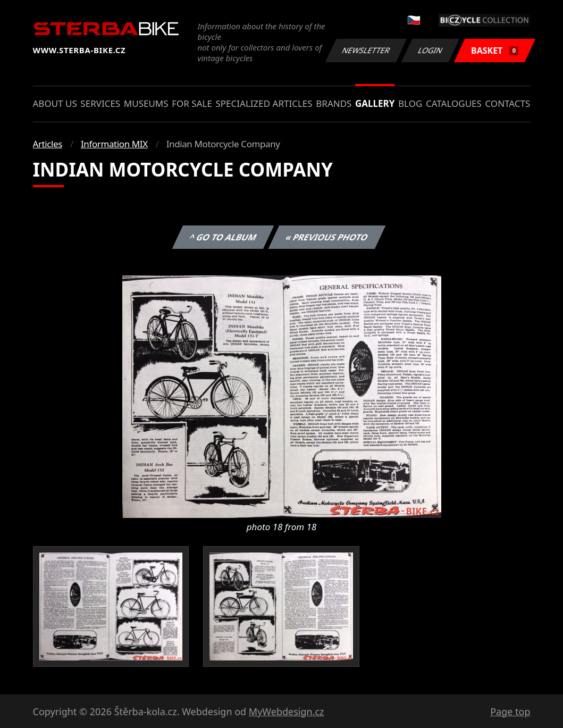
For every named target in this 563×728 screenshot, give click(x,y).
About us (55, 103)
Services (100, 103)
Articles (48, 144)
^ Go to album (223, 237)
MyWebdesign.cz (287, 712)
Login (431, 50)
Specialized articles (264, 103)
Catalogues (454, 103)
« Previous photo (327, 237)
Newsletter (366, 50)
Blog (410, 103)
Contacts (507, 103)
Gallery (375, 103)
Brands (334, 103)
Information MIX (114, 144)
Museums (146, 103)
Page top (510, 712)
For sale (192, 103)
